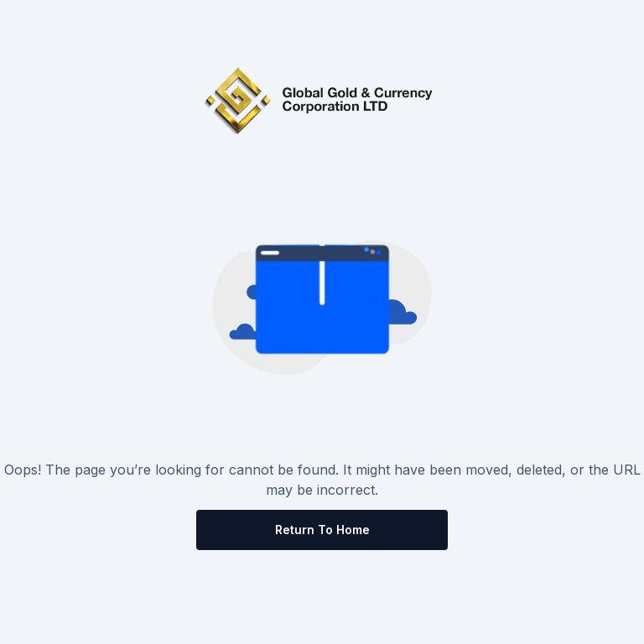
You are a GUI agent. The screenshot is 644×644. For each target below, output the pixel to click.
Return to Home (322, 530)
